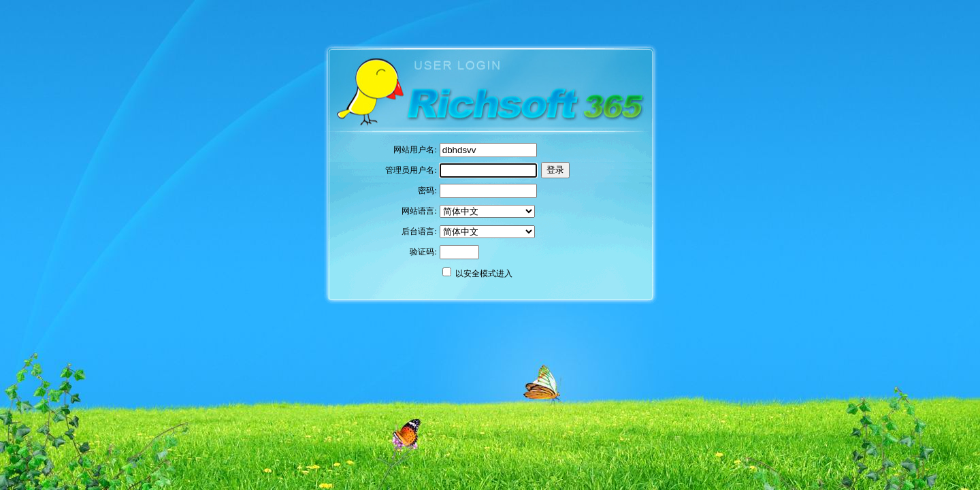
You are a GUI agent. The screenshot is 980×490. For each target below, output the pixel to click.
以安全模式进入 (484, 274)
